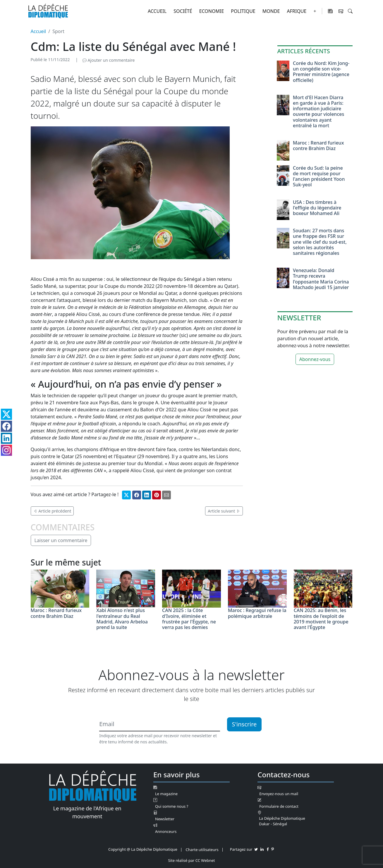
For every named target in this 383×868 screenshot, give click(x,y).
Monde (271, 11)
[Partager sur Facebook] (137, 495)
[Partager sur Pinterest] (157, 495)
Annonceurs (166, 831)
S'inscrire (244, 724)
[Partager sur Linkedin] (147, 495)
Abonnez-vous (315, 359)
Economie (212, 11)
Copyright (117, 849)
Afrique (297, 11)
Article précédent (52, 511)
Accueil (157, 11)
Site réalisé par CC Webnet (191, 860)
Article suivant (224, 511)
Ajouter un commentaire (109, 60)
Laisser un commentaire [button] (61, 540)
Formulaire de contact (279, 806)
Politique (243, 11)
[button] (350, 11)
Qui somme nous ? (172, 806)
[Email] (159, 724)
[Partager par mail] (166, 495)
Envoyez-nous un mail (279, 794)
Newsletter (165, 819)
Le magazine (166, 794)
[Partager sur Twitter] (126, 495)
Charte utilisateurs (202, 850)
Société (183, 11)
